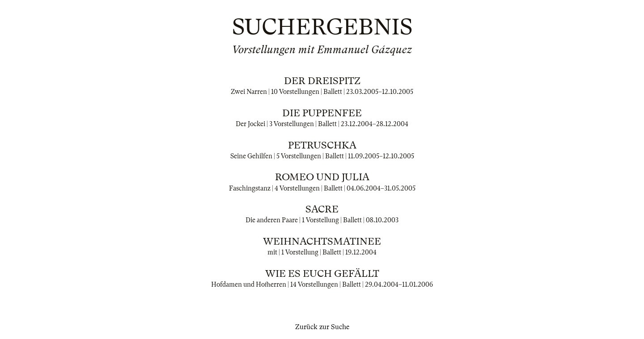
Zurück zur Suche (322, 327)
